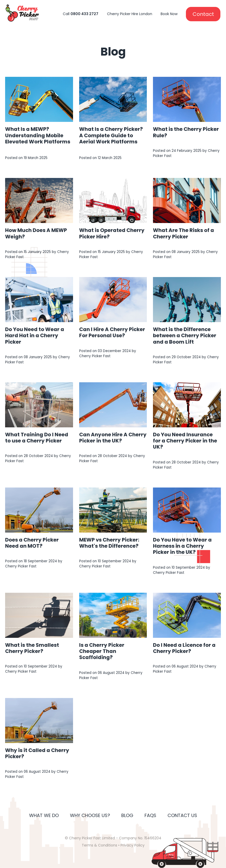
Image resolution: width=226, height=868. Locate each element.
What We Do (44, 815)
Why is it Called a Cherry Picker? (37, 753)
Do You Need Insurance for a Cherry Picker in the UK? (185, 441)
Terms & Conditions (99, 845)
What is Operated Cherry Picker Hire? (112, 233)
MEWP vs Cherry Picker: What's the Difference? (109, 543)
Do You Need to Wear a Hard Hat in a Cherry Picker (35, 335)
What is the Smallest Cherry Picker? (32, 648)
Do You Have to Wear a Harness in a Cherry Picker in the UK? (182, 546)
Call (81, 14)
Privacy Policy (133, 845)
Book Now (169, 14)
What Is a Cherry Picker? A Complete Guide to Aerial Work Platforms (111, 135)
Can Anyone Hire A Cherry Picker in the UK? (113, 438)
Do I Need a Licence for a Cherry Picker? (184, 648)
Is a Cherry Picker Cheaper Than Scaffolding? (102, 651)
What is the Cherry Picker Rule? (186, 132)
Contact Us (182, 815)
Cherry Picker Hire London (130, 14)
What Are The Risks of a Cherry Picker (183, 233)
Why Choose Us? (90, 815)
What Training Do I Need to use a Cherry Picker (37, 438)
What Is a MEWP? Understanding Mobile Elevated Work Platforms (38, 135)
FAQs (150, 815)
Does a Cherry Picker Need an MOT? (32, 543)
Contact (203, 14)
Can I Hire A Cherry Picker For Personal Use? (112, 332)
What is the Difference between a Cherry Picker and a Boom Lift (185, 335)
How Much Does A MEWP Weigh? (36, 233)
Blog (127, 815)
